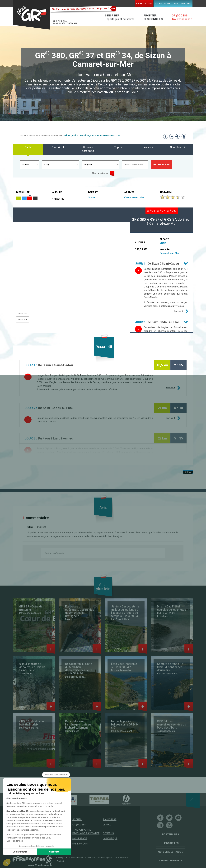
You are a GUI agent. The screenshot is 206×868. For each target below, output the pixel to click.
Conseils (108, 833)
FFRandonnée (77, 858)
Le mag (107, 825)
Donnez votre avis (54, 553)
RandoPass (110, 819)
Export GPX (23, 314)
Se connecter (182, 3)
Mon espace (80, 838)
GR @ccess (79, 825)
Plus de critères (100, 173)
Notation (166, 192)
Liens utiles (171, 843)
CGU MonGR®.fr (121, 858)
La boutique (163, 3)
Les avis (148, 147)
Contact (60, 861)
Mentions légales (104, 858)
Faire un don (144, 3)
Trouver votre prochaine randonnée (44, 136)
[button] (7, 863)
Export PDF (23, 320)
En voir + (179, 311)
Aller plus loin (178, 147)
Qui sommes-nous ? (171, 852)
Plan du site (90, 858)
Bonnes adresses (88, 149)
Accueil (23, 136)
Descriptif (58, 147)
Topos (118, 147)
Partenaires (171, 834)
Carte (28, 147)
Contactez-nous (171, 861)
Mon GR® (32, 15)
